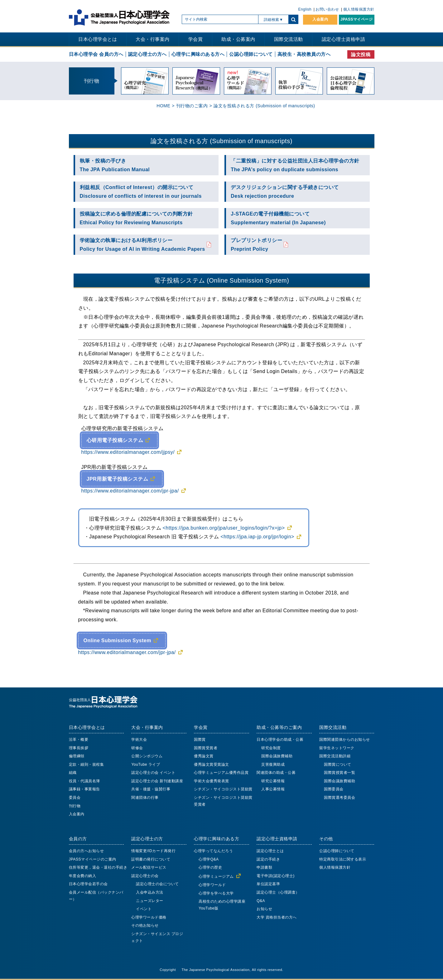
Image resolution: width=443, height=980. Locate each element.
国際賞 (200, 740)
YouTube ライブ (146, 764)
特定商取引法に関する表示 (343, 859)
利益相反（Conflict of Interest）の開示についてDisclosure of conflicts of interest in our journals (141, 192)
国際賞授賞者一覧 (339, 773)
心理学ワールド (212, 885)
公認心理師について (251, 54)
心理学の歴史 (210, 867)
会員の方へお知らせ (87, 851)
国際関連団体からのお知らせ (345, 740)
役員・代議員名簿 (84, 781)
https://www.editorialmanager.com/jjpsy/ (128, 452)
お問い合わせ (327, 9)
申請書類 (264, 867)
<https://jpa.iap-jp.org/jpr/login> (257, 536)
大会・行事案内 (153, 39)
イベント (144, 909)
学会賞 (196, 39)
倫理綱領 (77, 756)
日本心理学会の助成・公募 (280, 740)
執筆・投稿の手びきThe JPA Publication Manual (115, 165)
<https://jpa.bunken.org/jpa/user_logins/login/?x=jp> (224, 528)
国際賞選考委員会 (339, 798)
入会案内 (320, 19)
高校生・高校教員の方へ (304, 54)
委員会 (75, 798)
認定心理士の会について (157, 884)
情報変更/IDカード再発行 (153, 851)
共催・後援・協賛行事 (151, 789)
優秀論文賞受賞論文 (212, 764)
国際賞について (338, 764)
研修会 (137, 748)
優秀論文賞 (204, 756)
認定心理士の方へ (147, 54)
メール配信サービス (149, 867)
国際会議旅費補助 (277, 756)
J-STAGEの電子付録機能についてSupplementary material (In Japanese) (278, 218)
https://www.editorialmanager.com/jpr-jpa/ (130, 491)
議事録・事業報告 (84, 789)
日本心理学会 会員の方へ (96, 54)
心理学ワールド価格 (149, 917)
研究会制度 (271, 748)
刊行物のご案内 (192, 106)
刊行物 (75, 806)
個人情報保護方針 (359, 9)
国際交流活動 (289, 39)
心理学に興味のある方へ (198, 54)
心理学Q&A (209, 859)
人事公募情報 (273, 789)
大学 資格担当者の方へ (277, 917)
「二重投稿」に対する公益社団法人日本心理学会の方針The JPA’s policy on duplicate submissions (295, 165)
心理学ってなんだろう (213, 851)
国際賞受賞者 (206, 748)
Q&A (261, 901)
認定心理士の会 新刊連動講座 (157, 781)
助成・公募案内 (238, 39)
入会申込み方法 (150, 892)
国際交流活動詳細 (335, 756)
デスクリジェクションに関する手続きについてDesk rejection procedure (285, 192)
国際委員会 (334, 789)
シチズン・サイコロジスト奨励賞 (223, 789)
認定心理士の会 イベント (153, 773)
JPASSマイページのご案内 (93, 859)
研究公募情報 (273, 781)
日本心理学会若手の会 (88, 884)
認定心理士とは (270, 851)
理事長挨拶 (79, 748)
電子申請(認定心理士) (276, 876)
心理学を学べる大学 (216, 893)
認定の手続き (268, 859)
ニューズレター (150, 901)
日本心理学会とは (98, 39)
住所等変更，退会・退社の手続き (98, 867)
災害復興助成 (273, 764)
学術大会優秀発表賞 (212, 781)
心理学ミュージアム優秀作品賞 (221, 773)
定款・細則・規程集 (87, 764)
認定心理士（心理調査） (278, 892)
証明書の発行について (151, 859)
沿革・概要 (79, 740)
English (305, 9)
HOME (163, 106)
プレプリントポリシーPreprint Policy (256, 245)
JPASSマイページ (356, 19)
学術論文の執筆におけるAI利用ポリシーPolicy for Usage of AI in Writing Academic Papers (142, 245)
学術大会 (139, 740)
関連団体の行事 (145, 798)
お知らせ (264, 909)
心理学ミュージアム (216, 876)
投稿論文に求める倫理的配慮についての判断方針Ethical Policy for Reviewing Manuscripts (136, 218)
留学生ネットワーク (337, 748)
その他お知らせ (145, 925)
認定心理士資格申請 (344, 39)
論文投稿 (361, 54)
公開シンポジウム (147, 756)
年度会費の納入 (83, 876)
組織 (73, 773)
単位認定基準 (268, 884)
